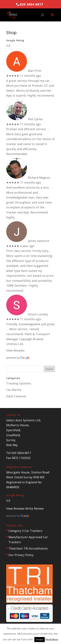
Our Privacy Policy (21, 555)
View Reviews (15, 350)
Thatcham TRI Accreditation (28, 548)
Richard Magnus (39, 178)
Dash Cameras (16, 396)
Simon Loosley (38, 314)
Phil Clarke (35, 119)
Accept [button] (40, 639)
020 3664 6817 (31, 4)
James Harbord (38, 241)
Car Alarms (14, 390)
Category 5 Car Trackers (25, 531)
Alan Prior (35, 71)
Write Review (34, 508)
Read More (52, 639)
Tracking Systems (19, 383)
